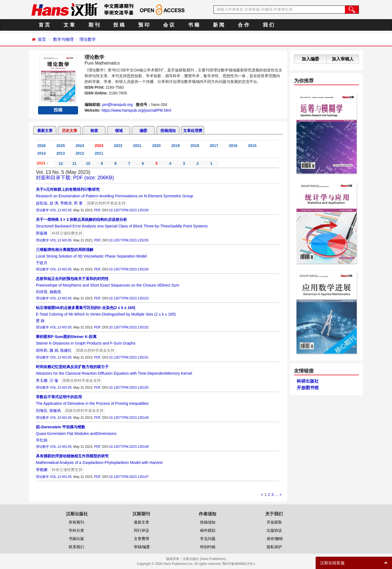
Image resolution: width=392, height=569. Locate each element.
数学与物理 (63, 39)
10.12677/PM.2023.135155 (129, 240)
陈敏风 (55, 411)
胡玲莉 (42, 350)
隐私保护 (274, 547)
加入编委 (310, 59)
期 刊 (94, 25)
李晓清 (66, 203)
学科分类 (76, 530)
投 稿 (119, 25)
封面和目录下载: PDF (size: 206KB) (75, 178)
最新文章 (45, 131)
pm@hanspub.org (117, 105)
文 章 (69, 25)
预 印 (144, 25)
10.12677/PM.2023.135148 (129, 447)
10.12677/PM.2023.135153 (129, 298)
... (276, 495)
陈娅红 (66, 350)
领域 (119, 131)
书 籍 (194, 25)
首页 (42, 39)
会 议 (169, 25)
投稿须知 (168, 131)
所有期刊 (76, 522)
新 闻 (219, 25)
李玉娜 (42, 380)
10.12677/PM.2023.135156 (129, 210)
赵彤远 (42, 203)
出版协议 (274, 530)
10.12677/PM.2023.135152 (129, 327)
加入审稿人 (343, 59)
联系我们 (76, 547)
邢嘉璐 (42, 233)
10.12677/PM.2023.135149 (129, 418)
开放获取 (274, 522)
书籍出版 (76, 539)
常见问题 (208, 539)
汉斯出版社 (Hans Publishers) (204, 559)
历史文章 (70, 131)
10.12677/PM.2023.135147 (129, 477)
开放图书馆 (308, 388)
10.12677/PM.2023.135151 (129, 357)
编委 (143, 131)
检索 (94, 131)
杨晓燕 (55, 292)
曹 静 (40, 321)
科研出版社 (308, 381)
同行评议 (142, 530)
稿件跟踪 (208, 530)
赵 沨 (54, 203)
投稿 (58, 110)
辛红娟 (42, 440)
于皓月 (42, 263)
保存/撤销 (275, 539)
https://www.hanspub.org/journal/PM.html (136, 110)
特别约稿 (208, 547)
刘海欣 (42, 411)
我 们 (268, 25)
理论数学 (88, 39)
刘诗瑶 (42, 292)
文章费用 (142, 539)
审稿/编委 (142, 547)
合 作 (243, 25)
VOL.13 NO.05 (61, 210)
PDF (97, 210)
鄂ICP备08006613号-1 (239, 564)
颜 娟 (54, 350)
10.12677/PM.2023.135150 (129, 388)
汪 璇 (54, 380)
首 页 (44, 25)
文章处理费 (193, 131)
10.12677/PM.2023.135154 (129, 269)
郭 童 (78, 203)
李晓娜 (42, 470)
